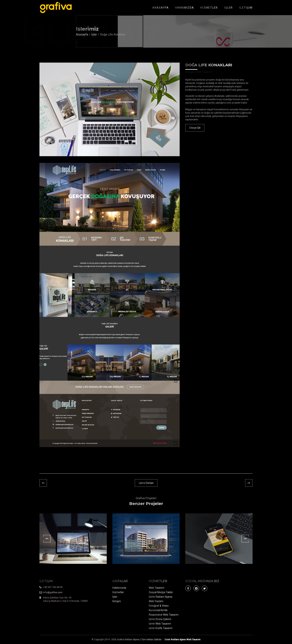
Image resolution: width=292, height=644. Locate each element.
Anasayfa (82, 34)
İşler (94, 34)
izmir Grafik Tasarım (161, 628)
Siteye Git (195, 128)
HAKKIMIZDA (185, 8)
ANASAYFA (161, 8)
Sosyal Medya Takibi (161, 592)
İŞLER (228, 8)
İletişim (117, 601)
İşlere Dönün (146, 483)
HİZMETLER (209, 8)
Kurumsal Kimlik (158, 610)
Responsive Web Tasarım (164, 615)
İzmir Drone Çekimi (160, 619)
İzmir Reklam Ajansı (161, 597)
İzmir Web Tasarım (160, 624)
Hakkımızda (119, 588)
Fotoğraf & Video (159, 606)
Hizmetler (118, 592)
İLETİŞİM (246, 8)
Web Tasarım (157, 588)
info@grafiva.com (53, 592)
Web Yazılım (156, 601)
